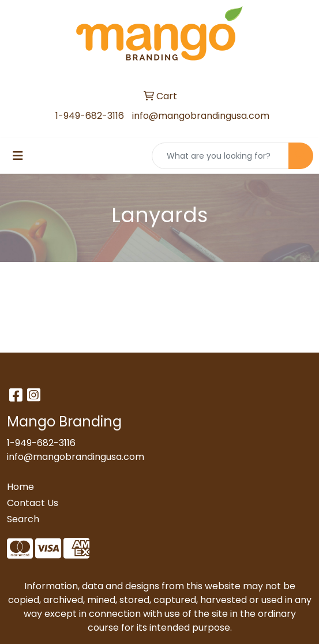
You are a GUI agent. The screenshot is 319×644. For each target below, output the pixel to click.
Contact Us (33, 503)
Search (23, 519)
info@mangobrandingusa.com (201, 116)
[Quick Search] (220, 156)
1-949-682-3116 (90, 116)
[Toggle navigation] (18, 156)
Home (20, 487)
